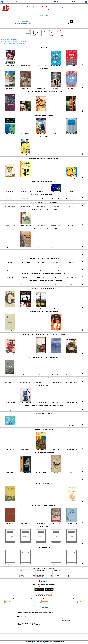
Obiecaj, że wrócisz (56, 575)
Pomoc (18, 2)
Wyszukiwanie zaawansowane (21, 24)
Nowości (7, 2)
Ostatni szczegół (21, 576)
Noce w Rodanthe (22, 575)
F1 (78, 2)
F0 (76, 2)
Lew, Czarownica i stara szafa (23, 573)
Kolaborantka (38, 574)
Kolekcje (30, 24)
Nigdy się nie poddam (39, 576)
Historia (12, 2)
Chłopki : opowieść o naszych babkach (42, 572)
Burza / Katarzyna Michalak (40, 575)
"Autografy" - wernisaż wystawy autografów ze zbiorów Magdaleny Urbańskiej (35, 613)
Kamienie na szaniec (22, 574)
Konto (23, 2)
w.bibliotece (37, 598)
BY (68, 2)
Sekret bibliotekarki (56, 573)
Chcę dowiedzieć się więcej (38, 643)
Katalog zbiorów (44, 15)
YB (65, 2)
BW (62, 2)
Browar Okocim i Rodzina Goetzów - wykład (27, 624)
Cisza (37, 573)
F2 (81, 2)
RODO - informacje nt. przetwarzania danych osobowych (13, 41)
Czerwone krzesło (56, 572)
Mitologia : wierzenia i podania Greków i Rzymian (26, 572)
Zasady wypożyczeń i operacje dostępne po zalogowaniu (13, 44)
